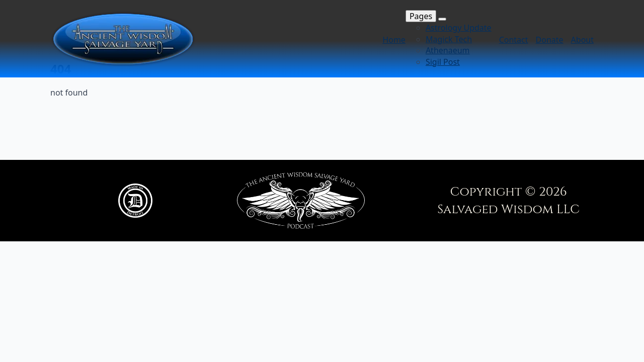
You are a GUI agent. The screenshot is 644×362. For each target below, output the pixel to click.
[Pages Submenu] (442, 19)
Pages (421, 16)
